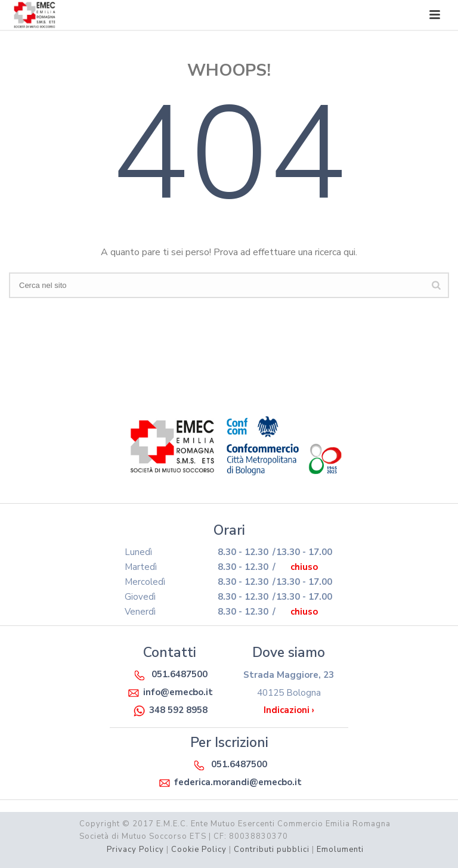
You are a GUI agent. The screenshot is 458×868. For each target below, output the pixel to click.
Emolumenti (340, 850)
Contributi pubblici (272, 850)
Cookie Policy (199, 850)
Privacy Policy (135, 850)
